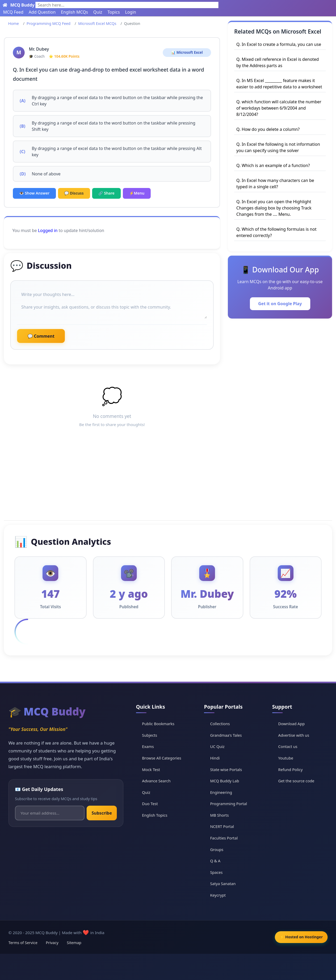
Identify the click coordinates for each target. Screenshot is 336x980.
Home (14, 23)
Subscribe (103, 813)
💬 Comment (41, 336)
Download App (293, 724)
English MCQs (74, 12)
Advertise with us (295, 735)
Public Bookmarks (162, 724)
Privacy (52, 943)
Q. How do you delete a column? (268, 129)
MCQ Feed (13, 12)
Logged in (48, 230)
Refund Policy (292, 769)
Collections (222, 724)
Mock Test (154, 769)
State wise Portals (229, 769)
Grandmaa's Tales (229, 735)
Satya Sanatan (225, 884)
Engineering (224, 792)
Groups (219, 849)
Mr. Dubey (39, 49)
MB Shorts (222, 815)
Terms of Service (23, 943)
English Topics (158, 815)
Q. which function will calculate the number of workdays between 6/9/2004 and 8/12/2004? (279, 108)
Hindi (217, 758)
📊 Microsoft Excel (187, 52)
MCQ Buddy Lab (227, 781)
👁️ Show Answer (34, 193)
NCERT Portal (224, 826)
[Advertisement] (168, 480)
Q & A (217, 861)
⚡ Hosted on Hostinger (299, 937)
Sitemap (74, 943)
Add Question (42, 12)
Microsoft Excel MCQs (97, 23)
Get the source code (298, 781)
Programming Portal (231, 804)
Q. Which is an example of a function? (273, 165)
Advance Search (160, 781)
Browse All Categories (165, 758)
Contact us (289, 746)
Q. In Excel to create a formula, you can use (279, 44)
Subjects (153, 735)
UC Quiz (220, 746)
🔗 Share (107, 193)
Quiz (98, 12)
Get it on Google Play (280, 304)
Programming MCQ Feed (48, 23)
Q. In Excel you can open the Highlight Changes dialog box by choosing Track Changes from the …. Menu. (274, 208)
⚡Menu (137, 193)
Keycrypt (220, 895)
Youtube (287, 758)
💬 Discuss (74, 193)
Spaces (219, 872)
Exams (151, 746)
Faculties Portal (226, 838)
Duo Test (153, 804)
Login (131, 12)
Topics (114, 12)
